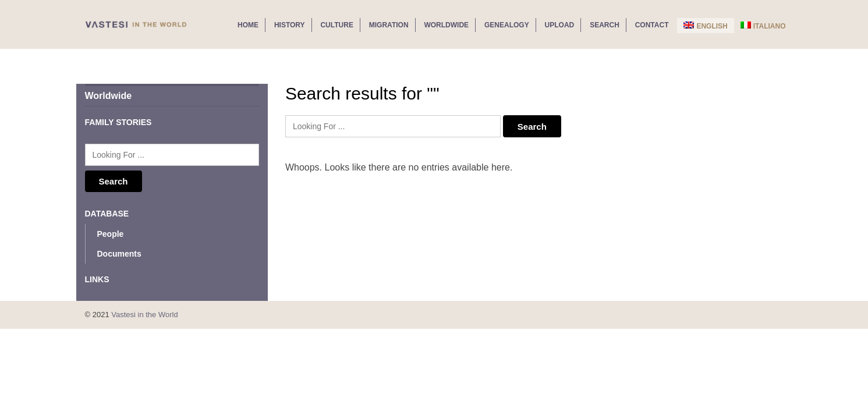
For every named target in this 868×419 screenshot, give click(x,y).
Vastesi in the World (144, 315)
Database (107, 214)
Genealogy (507, 25)
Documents (119, 254)
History (290, 25)
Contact (652, 25)
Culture (336, 25)
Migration (389, 25)
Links (97, 279)
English (705, 26)
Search (605, 25)
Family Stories (118, 122)
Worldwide (446, 25)
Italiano (763, 26)
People (111, 234)
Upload (560, 25)
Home (248, 25)
